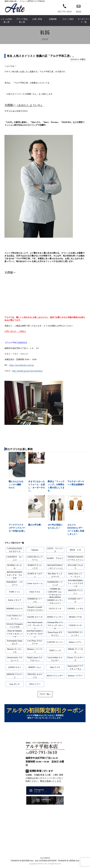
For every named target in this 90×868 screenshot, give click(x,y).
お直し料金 (37, 19)
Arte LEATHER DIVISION (46, 862)
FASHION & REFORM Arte (22, 862)
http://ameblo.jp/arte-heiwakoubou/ (27, 371)
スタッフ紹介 (68, 19)
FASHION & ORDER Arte (69, 862)
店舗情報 (53, 19)
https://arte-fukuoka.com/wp (22, 365)
